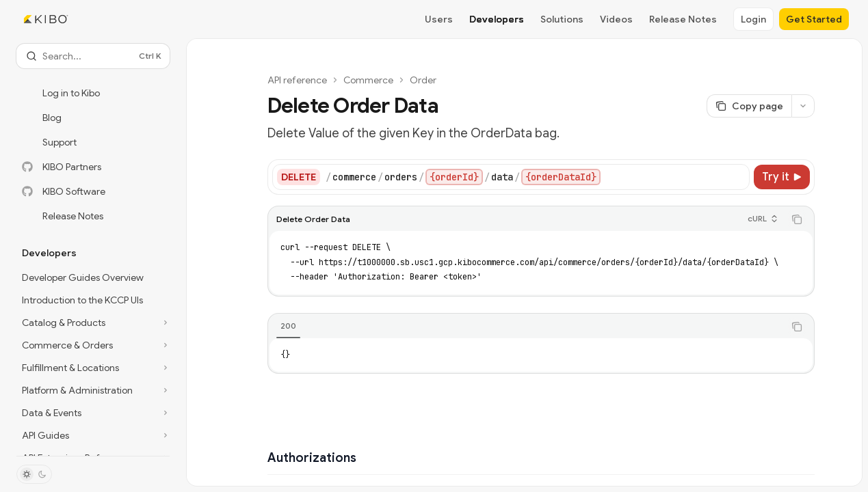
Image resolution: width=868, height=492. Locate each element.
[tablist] (526, 327)
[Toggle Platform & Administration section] (93, 390)
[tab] (288, 326)
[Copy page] (749, 106)
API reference (297, 80)
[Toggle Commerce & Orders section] (93, 345)
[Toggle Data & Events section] (93, 413)
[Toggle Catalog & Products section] (93, 323)
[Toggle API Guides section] (93, 435)
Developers (497, 19)
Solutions (562, 19)
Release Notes (683, 19)
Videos (616, 19)
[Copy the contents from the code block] (797, 219)
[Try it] (782, 177)
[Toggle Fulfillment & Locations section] (93, 368)
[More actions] (803, 106)
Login (753, 19)
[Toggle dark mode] (34, 474)
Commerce (368, 80)
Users (439, 19)
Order (423, 80)
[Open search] (93, 56)
